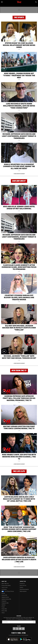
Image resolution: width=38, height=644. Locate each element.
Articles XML (4, 595)
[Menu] (2, 2)
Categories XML (5, 603)
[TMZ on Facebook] (14, 629)
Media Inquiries (23, 591)
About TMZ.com (5, 584)
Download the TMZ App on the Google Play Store (25, 639)
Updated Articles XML (6, 599)
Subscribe (34, 622)
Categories (4, 601)
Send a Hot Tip (23, 585)
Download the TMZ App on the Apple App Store (13, 639)
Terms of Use (5, 587)
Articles (3, 593)
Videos (3, 613)
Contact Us (22, 584)
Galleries (4, 605)
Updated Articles (5, 597)
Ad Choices (4, 589)
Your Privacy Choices (8, 591)
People (3, 607)
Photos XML (4, 611)
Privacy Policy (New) (6, 585)
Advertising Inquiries (24, 589)
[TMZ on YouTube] (20, 629)
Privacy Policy (21, 619)
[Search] (36, 2)
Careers (21, 587)
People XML (4, 609)
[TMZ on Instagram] (23, 629)
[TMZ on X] (17, 629)
